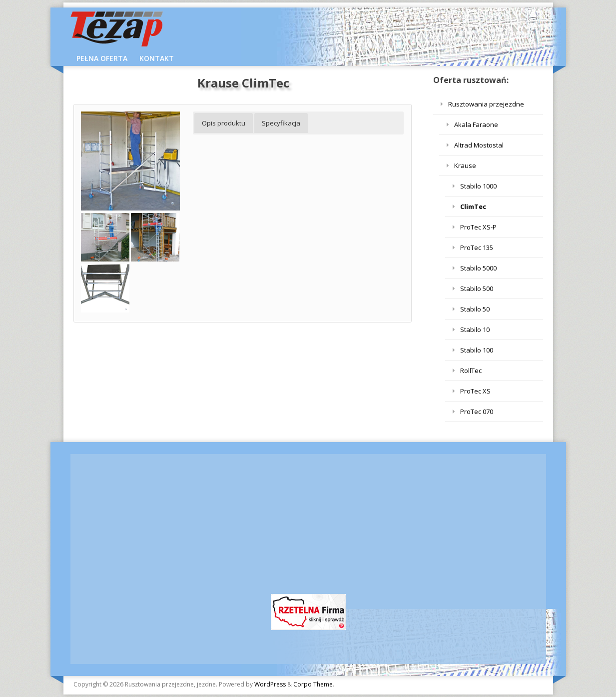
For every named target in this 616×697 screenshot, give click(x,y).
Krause (465, 165)
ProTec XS (475, 391)
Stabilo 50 (475, 309)
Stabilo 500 (477, 288)
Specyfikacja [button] (281, 123)
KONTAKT (157, 58)
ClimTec (473, 206)
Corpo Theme (313, 684)
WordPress (270, 684)
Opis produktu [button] (224, 123)
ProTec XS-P (478, 227)
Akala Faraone (476, 124)
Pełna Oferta (102, 58)
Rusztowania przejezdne (486, 104)
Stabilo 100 (477, 350)
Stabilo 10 (475, 329)
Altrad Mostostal (479, 145)
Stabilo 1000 (478, 186)
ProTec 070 (477, 411)
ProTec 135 (477, 247)
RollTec (471, 370)
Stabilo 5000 (478, 268)
